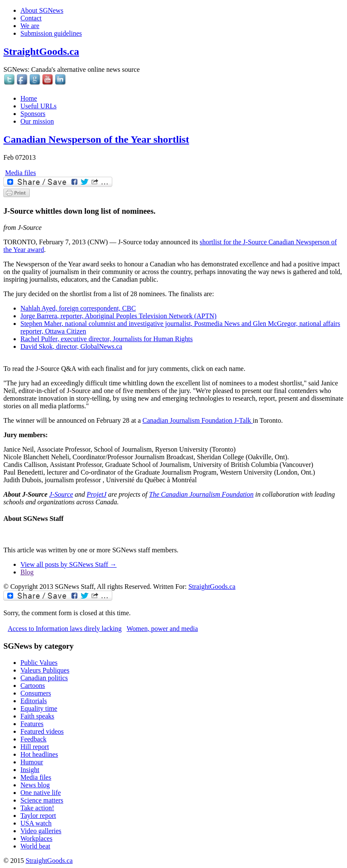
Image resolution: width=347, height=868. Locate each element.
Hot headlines (39, 754)
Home (29, 98)
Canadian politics (44, 678)
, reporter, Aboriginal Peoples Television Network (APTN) (118, 316)
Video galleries (41, 831)
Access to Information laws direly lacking (65, 629)
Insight (30, 770)
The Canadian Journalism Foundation (201, 494)
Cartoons (33, 686)
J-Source (61, 494)
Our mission (37, 121)
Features (32, 724)
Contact (31, 18)
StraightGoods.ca (41, 51)
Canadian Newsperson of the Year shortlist (96, 139)
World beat (35, 846)
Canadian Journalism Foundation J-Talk (198, 420)
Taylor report (38, 816)
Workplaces (36, 838)
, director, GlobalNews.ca (71, 346)
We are (30, 26)
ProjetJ (97, 494)
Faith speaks (37, 716)
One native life (41, 793)
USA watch (36, 823)
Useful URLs (38, 106)
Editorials (34, 701)
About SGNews (42, 10)
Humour (32, 762)
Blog (27, 572)
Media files (20, 173)
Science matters (42, 800)
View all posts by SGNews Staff (68, 564)
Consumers (36, 693)
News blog (35, 785)
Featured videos (42, 731)
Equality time (39, 708)
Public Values (39, 663)
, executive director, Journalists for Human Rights (107, 339)
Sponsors (33, 114)
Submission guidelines (51, 33)
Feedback (33, 739)
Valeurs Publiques (45, 670)
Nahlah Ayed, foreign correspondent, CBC (78, 308)
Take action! (37, 808)
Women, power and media (162, 629)
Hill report (35, 747)
